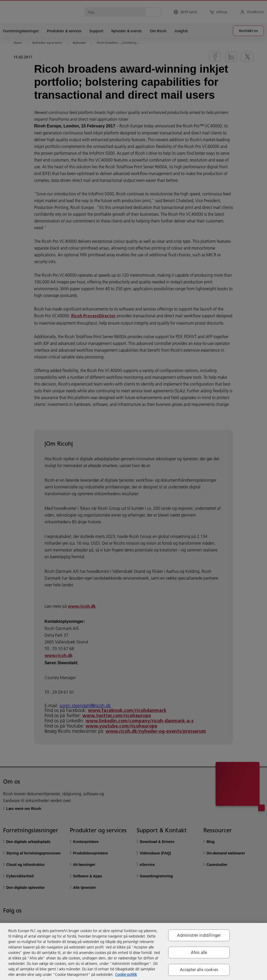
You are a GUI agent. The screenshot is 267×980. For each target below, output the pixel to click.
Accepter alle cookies (199, 970)
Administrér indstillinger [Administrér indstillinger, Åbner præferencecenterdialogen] (199, 935)
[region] (133, 951)
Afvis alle (199, 952)
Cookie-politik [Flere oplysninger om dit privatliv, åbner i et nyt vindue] (126, 975)
